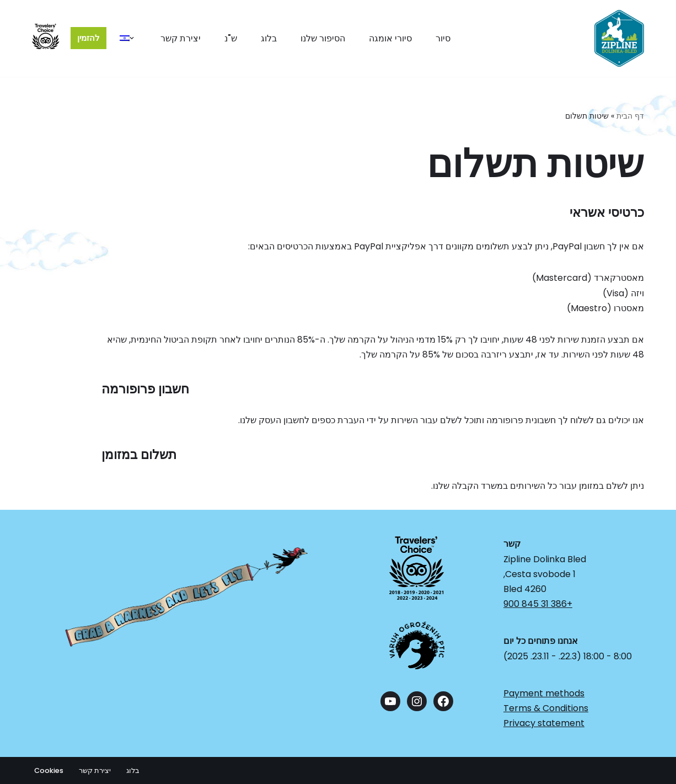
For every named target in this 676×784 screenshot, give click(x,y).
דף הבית (630, 116)
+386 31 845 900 (538, 604)
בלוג (269, 38)
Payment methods (544, 693)
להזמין (88, 38)
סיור (443, 38)
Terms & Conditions (546, 708)
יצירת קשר (181, 38)
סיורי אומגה (390, 38)
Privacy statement (544, 723)
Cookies (49, 770)
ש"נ (231, 38)
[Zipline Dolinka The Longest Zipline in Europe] (619, 38)
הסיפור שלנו (323, 38)
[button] (132, 38)
